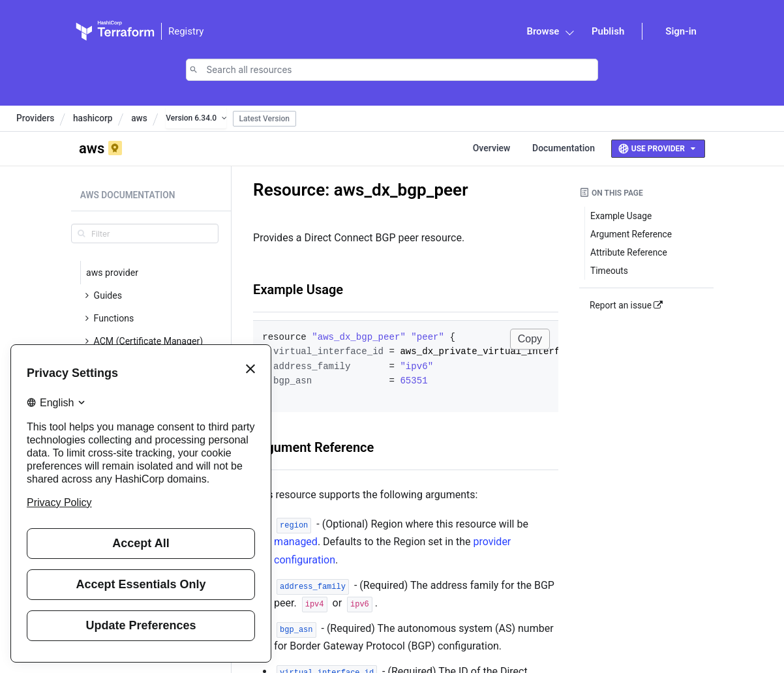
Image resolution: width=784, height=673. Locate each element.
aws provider (112, 273)
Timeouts (609, 271)
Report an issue (626, 305)
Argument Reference (313, 447)
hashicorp (93, 118)
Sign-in (681, 31)
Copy (530, 339)
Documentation (564, 148)
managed (296, 542)
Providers (35, 118)
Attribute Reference (629, 252)
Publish (608, 31)
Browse (543, 31)
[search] (145, 233)
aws (139, 118)
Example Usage (298, 290)
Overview (492, 148)
